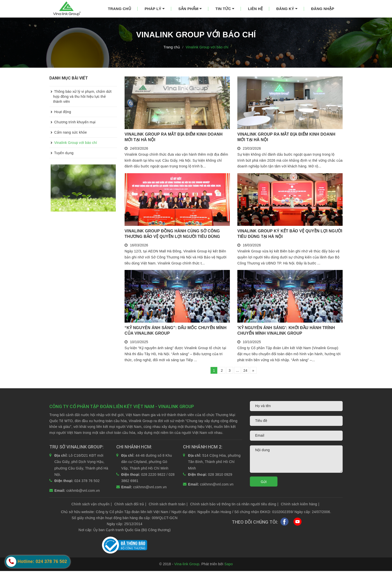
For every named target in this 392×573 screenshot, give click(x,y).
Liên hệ (255, 9)
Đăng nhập (323, 9)
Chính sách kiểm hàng (300, 506)
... (238, 371)
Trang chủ (120, 9)
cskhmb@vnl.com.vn (83, 492)
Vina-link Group (187, 566)
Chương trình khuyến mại (72, 122)
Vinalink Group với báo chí (73, 143)
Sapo (229, 566)
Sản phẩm (190, 9)
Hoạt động (60, 112)
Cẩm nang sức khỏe (68, 132)
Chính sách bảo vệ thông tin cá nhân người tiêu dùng (234, 506)
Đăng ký (287, 9)
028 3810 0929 (220, 476)
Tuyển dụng (61, 153)
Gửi (264, 484)
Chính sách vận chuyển (92, 506)
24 (248, 371)
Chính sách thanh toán (168, 506)
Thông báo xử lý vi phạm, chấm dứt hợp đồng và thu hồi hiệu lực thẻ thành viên (80, 95)
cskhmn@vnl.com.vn (150, 489)
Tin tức (225, 9)
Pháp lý (155, 9)
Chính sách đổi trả (130, 506)
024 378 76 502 (87, 483)
